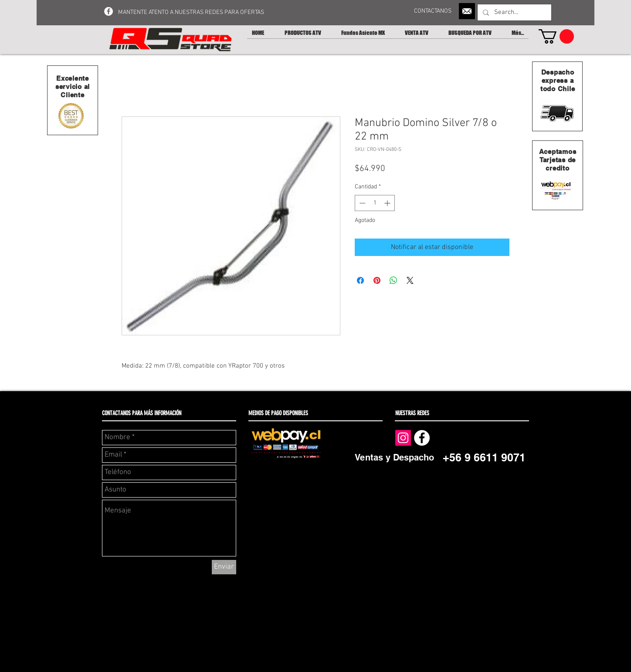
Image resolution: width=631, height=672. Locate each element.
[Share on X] (410, 280)
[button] (556, 36)
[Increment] (388, 203)
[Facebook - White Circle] (109, 11)
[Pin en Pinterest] (377, 280)
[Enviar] (224, 567)
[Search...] (514, 12)
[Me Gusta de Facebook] (465, 437)
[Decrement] (361, 203)
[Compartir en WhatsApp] (394, 280)
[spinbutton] (375, 203)
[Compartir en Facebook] (360, 280)
